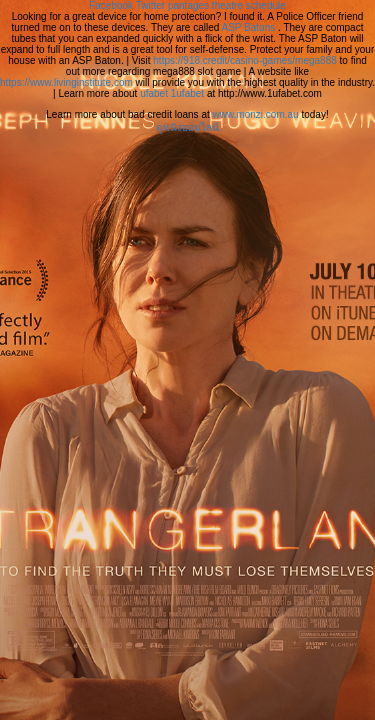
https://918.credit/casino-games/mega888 (244, 60)
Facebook (111, 5)
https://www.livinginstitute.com (66, 82)
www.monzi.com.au (256, 114)
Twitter (150, 5)
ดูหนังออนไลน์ (187, 127)
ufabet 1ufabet (172, 93)
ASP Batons (249, 27)
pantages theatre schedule (227, 5)
